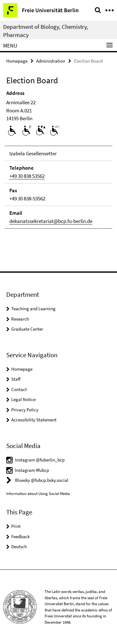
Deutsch (19, 546)
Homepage (17, 61)
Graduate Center (27, 329)
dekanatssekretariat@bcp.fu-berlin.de (51, 221)
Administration (51, 61)
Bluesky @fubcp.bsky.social (42, 480)
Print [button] (16, 526)
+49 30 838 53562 (27, 176)
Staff (16, 379)
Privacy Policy (25, 410)
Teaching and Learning (33, 309)
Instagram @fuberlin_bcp (40, 460)
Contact (19, 389)
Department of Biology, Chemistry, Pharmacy (46, 31)
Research (20, 319)
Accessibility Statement (34, 420)
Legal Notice (23, 399)
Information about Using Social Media (38, 494)
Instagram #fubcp (32, 470)
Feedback (20, 536)
